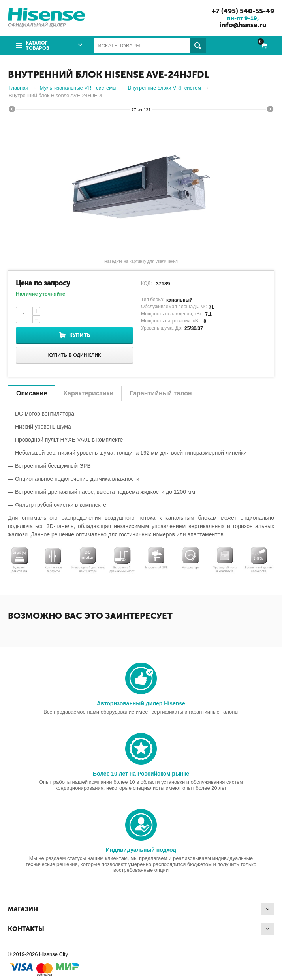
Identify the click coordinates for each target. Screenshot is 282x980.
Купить (80, 335)
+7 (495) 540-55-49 (243, 11)
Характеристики (88, 393)
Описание (32, 393)
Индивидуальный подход (141, 850)
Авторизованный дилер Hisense (141, 703)
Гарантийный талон (161, 393)
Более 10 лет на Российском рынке (141, 774)
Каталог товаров (38, 46)
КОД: (146, 283)
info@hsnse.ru (243, 25)
